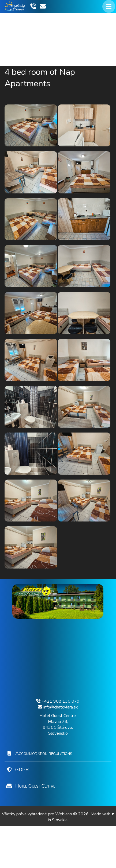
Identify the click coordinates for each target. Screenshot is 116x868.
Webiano (64, 856)
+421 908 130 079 (58, 743)
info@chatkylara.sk (58, 749)
